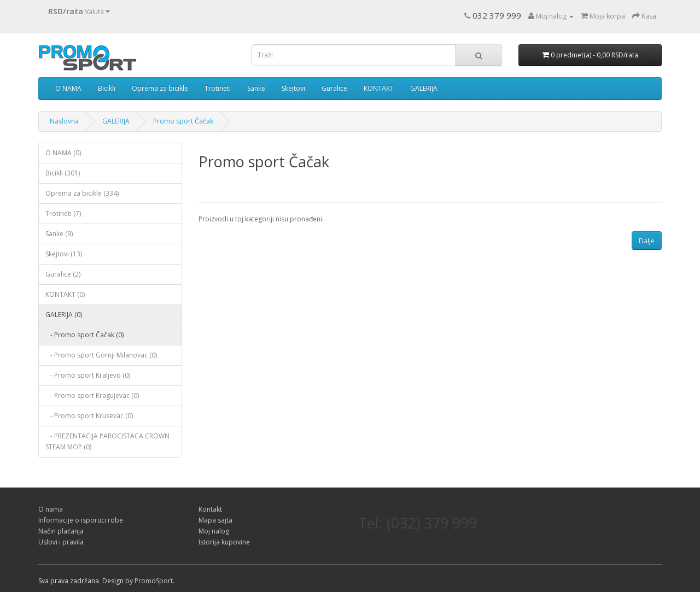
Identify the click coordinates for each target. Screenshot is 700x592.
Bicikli (107, 88)
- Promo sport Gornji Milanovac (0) (101, 355)
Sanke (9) (59, 234)
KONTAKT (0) (65, 294)
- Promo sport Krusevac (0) (89, 416)
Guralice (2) (63, 274)
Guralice (334, 88)
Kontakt (210, 509)
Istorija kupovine (224, 542)
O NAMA (68, 88)
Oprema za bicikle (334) (82, 193)
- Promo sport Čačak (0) (84, 335)
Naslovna (64, 121)
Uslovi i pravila (61, 542)
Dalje (647, 241)
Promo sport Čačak (183, 121)
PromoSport (154, 581)
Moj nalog (214, 531)
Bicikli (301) (63, 173)
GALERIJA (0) (64, 315)
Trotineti (218, 88)
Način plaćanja (61, 531)
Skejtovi (293, 88)
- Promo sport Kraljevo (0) (88, 375)
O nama (51, 509)
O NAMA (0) (63, 153)
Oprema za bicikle (160, 88)
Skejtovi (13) (64, 254)
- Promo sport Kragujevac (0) (92, 395)
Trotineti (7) (63, 213)
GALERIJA (424, 88)
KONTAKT (379, 88)
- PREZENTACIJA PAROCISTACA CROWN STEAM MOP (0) (107, 441)
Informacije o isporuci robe (81, 520)
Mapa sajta (215, 520)
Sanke (256, 88)
